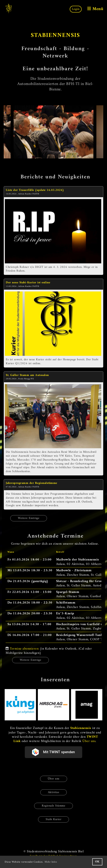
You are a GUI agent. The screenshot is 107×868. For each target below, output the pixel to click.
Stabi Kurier (53, 819)
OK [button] (97, 862)
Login (76, 9)
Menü (95, 9)
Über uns (89, 741)
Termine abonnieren (24, 649)
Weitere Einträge (29, 518)
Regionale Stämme (53, 806)
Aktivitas (54, 792)
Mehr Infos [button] (51, 862)
